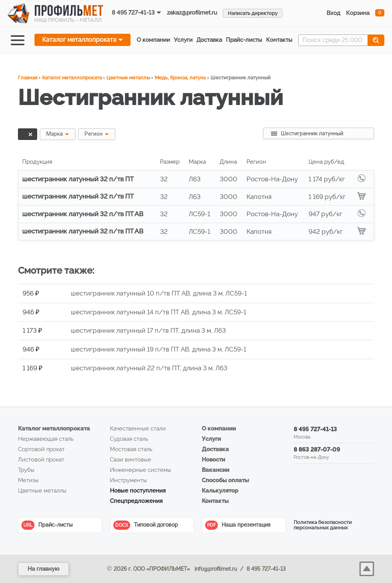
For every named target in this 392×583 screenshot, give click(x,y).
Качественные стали (138, 429)
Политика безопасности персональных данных (323, 525)
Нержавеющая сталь (46, 439)
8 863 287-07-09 (317, 450)
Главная (28, 78)
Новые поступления (138, 491)
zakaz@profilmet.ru (192, 13)
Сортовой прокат (41, 449)
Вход (333, 13)
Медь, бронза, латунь (180, 78)
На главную (43, 569)
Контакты (279, 40)
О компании (153, 40)
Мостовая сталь (131, 449)
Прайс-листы (47, 525)
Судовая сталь (129, 439)
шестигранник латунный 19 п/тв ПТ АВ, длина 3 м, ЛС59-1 (158, 349)
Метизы (28, 480)
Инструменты (128, 480)
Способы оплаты (225, 480)
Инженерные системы (140, 470)
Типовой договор (146, 525)
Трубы (26, 470)
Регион (94, 134)
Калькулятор (220, 491)
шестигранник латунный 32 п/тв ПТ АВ (83, 214)
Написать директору (253, 13)
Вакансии (216, 470)
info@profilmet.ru (216, 569)
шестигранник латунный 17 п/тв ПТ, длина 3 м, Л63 (148, 330)
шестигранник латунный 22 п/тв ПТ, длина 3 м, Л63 (149, 368)
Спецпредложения (136, 501)
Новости (213, 460)
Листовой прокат (41, 460)
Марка (55, 134)
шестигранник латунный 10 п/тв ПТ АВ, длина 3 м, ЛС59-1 (159, 293)
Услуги (183, 40)
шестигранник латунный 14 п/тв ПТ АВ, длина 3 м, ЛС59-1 (158, 312)
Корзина (358, 13)
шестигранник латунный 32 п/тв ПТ (78, 179)
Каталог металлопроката (79, 40)
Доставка (209, 40)
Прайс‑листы (244, 40)
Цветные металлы (128, 78)
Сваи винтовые (131, 460)
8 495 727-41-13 (133, 13)
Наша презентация (238, 525)
